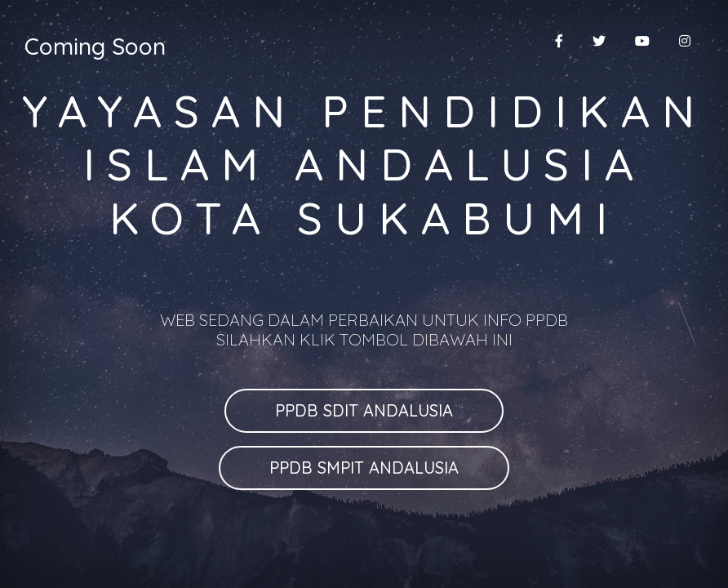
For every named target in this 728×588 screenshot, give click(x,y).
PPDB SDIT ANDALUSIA (364, 410)
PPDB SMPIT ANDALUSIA (364, 468)
